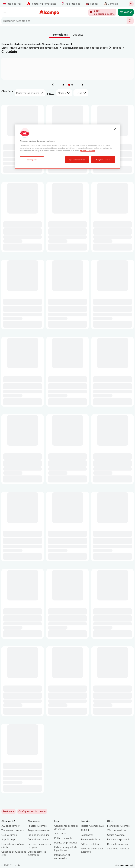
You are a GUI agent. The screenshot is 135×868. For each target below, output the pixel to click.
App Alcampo (9, 839)
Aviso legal (60, 833)
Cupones (78, 35)
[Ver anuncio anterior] (53, 85)
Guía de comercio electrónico (37, 853)
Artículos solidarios (91, 844)
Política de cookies (64, 838)
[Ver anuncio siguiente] (82, 85)
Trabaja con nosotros (13, 830)
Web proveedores (117, 830)
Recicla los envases (118, 844)
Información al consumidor (62, 856)
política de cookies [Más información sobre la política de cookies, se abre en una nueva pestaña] (87, 151)
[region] (67, 147)
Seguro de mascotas (118, 848)
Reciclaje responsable (119, 839)
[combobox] (64, 21)
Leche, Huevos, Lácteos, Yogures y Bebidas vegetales (30, 48)
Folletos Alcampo (37, 826)
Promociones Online (39, 835)
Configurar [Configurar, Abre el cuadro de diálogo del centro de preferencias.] (32, 160)
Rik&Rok (85, 830)
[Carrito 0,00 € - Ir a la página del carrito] (126, 12)
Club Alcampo (9, 835)
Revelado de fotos (90, 839)
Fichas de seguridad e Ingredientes (66, 849)
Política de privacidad (66, 842)
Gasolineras (87, 835)
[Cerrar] (115, 129)
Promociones (60, 35)
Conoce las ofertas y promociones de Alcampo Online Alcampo (35, 44)
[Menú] (5, 12)
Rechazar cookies (77, 160)
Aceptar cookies (103, 160)
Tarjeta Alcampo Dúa (92, 826)
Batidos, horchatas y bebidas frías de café (85, 48)
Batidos (117, 48)
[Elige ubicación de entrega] (102, 12)
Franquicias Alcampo (118, 826)
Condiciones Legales (39, 839)
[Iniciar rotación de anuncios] (63, 85)
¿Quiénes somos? (11, 826)
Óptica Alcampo (116, 835)
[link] (32, 811)
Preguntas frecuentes (39, 830)
